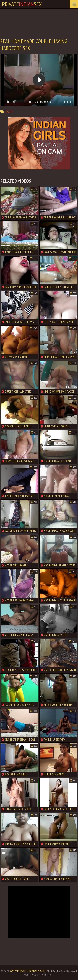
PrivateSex (22, 4)
